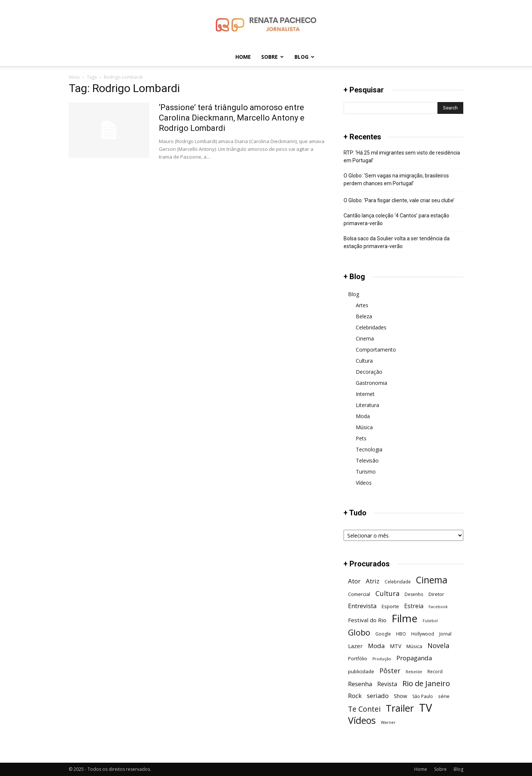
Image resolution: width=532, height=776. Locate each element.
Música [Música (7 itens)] (414, 646)
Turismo (366, 472)
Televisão (367, 460)
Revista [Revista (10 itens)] (387, 684)
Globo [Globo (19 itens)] (359, 632)
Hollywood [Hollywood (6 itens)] (423, 634)
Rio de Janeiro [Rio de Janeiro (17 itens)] (426, 683)
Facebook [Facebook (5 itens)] (438, 607)
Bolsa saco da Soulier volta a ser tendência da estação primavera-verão (397, 242)
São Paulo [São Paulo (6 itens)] (423, 696)
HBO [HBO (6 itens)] (401, 634)
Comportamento (376, 350)
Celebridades (371, 327)
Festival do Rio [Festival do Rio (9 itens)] (367, 620)
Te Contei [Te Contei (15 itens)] (364, 709)
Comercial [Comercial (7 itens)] (359, 594)
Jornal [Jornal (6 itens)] (445, 634)
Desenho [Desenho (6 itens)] (414, 594)
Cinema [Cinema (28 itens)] (432, 580)
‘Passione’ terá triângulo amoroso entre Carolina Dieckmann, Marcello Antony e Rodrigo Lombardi (232, 118)
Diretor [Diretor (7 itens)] (436, 594)
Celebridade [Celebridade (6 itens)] (398, 582)
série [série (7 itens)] (444, 696)
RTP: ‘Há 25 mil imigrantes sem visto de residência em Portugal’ (402, 157)
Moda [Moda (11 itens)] (376, 646)
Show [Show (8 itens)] (400, 696)
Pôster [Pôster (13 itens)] (390, 670)
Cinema (365, 338)
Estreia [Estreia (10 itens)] (414, 606)
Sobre (272, 57)
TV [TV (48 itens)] (425, 708)
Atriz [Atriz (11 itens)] (373, 581)
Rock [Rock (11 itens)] (355, 696)
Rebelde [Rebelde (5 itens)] (414, 672)
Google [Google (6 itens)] (383, 634)
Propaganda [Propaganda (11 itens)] (414, 658)
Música (364, 427)
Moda (363, 416)
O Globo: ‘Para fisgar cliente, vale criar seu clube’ (399, 200)
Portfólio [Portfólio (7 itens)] (358, 658)
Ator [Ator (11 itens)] (354, 581)
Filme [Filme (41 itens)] (405, 618)
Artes (362, 305)
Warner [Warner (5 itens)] (388, 722)
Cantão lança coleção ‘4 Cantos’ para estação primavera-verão (396, 219)
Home (243, 57)
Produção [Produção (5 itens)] (382, 659)
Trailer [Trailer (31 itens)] (400, 708)
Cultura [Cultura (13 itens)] (387, 593)
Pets (361, 438)
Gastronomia (371, 383)
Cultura (364, 361)
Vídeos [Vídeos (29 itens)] (362, 720)
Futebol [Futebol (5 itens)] (430, 621)
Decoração (369, 372)
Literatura (367, 405)
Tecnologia (369, 449)
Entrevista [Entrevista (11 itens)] (362, 606)
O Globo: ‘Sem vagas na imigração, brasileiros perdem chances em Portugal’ (396, 179)
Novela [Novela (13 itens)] (438, 645)
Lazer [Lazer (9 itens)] (355, 646)
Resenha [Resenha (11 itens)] (360, 684)
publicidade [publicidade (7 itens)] (361, 671)
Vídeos (364, 483)
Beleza (364, 316)
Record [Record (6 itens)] (435, 672)
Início (74, 77)
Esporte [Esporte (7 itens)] (390, 606)
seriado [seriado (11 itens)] (378, 696)
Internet (365, 394)
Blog (304, 57)
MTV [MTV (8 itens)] (395, 646)
